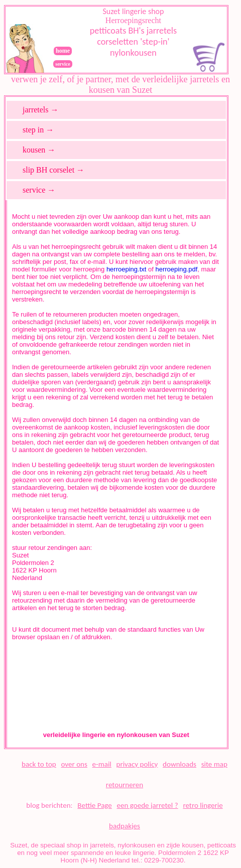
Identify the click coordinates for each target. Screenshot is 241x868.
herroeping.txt (127, 269)
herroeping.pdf (176, 269)
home (63, 51)
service (63, 64)
